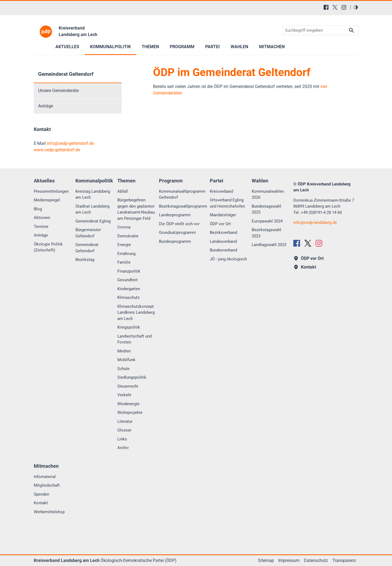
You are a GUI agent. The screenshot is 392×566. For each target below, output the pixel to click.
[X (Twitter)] (335, 7)
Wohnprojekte (130, 413)
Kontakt (41, 503)
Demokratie (128, 236)
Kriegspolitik (129, 327)
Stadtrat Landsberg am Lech (92, 209)
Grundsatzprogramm (177, 233)
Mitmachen (272, 47)
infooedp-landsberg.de (315, 223)
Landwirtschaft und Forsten (134, 339)
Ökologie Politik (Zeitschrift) (48, 247)
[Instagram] (344, 7)
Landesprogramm (175, 215)
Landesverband (223, 241)
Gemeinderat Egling (93, 221)
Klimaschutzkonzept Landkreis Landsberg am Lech (136, 313)
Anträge (46, 106)
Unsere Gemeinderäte (58, 91)
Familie (124, 262)
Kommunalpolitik (110, 47)
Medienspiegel (47, 200)
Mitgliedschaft (47, 485)
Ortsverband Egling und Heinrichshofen (227, 203)
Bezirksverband (223, 233)
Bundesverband (223, 250)
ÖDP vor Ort (220, 224)
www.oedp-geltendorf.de (57, 150)
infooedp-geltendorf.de (70, 143)
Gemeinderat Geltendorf (66, 74)
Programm (182, 47)
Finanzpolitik (129, 271)
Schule (123, 369)
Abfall (123, 191)
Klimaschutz (128, 297)
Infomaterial (45, 477)
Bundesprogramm (175, 241)
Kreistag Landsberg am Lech (93, 194)
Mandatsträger (223, 215)
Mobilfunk (126, 360)
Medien (124, 351)
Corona (124, 227)
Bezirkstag (85, 260)
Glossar (124, 430)
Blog (38, 209)
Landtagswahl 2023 (269, 245)
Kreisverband (221, 191)
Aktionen (42, 218)
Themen (150, 47)
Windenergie (128, 404)
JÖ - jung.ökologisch (228, 259)
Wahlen (239, 47)
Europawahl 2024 (267, 221)
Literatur (125, 421)
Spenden (41, 494)
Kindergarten (129, 289)
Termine (41, 227)
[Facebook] (326, 7)
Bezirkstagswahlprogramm (183, 206)
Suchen (351, 30)
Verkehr (124, 395)
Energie (124, 245)
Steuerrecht (128, 386)
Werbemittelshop (49, 512)
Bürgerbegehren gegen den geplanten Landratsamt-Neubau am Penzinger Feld (136, 209)
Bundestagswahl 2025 (266, 209)
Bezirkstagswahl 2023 (266, 233)
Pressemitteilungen (51, 191)
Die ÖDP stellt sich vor (179, 224)
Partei (212, 47)
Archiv (123, 448)
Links (122, 439)
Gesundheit (127, 280)
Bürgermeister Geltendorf (88, 233)
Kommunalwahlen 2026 (268, 194)
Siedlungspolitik (132, 377)
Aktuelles (67, 47)
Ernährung (126, 254)
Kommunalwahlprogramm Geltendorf (182, 194)
